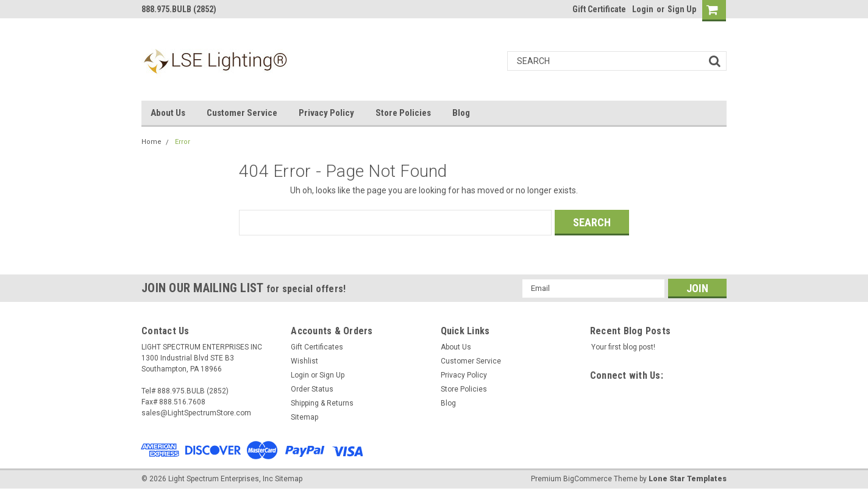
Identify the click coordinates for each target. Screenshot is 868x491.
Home (151, 142)
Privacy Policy (326, 113)
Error (183, 142)
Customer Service (242, 113)
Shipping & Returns (322, 403)
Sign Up (682, 9)
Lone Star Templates (688, 479)
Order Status (312, 389)
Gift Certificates (317, 347)
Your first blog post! (623, 347)
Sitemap (304, 417)
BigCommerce (588, 479)
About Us (168, 113)
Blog (461, 113)
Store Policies (403, 113)
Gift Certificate (599, 9)
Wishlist (304, 361)
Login (643, 9)
